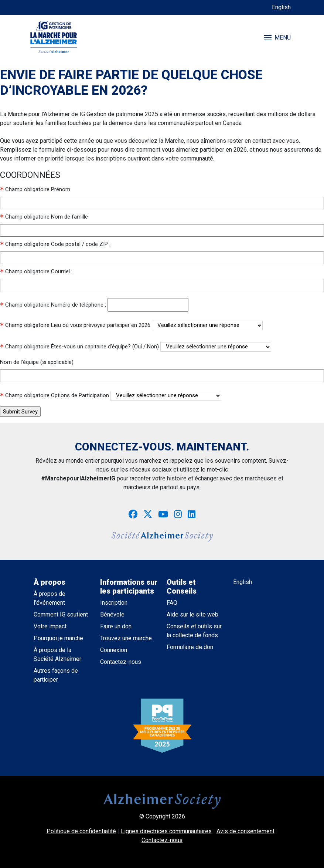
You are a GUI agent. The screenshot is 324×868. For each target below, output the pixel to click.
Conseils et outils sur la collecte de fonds (194, 631)
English (281, 7)
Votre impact (50, 626)
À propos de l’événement (50, 598)
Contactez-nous (121, 662)
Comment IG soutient (61, 614)
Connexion (114, 650)
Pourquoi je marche (58, 638)
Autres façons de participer (56, 675)
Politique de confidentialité (81, 831)
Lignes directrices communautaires (166, 831)
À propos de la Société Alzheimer (57, 654)
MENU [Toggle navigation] (277, 38)
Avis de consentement (245, 831)
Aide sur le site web (192, 614)
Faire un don (116, 626)
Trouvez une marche (126, 638)
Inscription (114, 603)
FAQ (172, 603)
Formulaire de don (190, 647)
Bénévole (112, 614)
